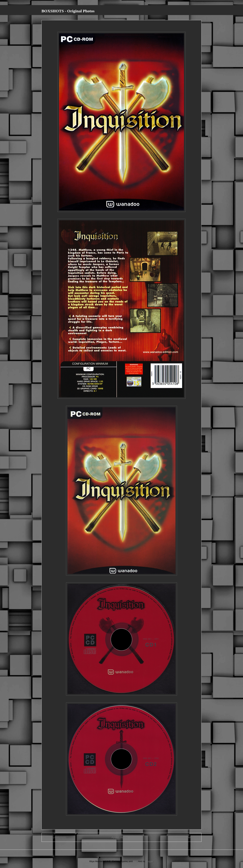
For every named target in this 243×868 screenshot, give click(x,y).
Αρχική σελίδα (120, 837)
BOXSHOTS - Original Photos (68, 11)
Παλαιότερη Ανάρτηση (186, 837)
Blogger (149, 861)
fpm (135, 861)
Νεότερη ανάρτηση (55, 837)
